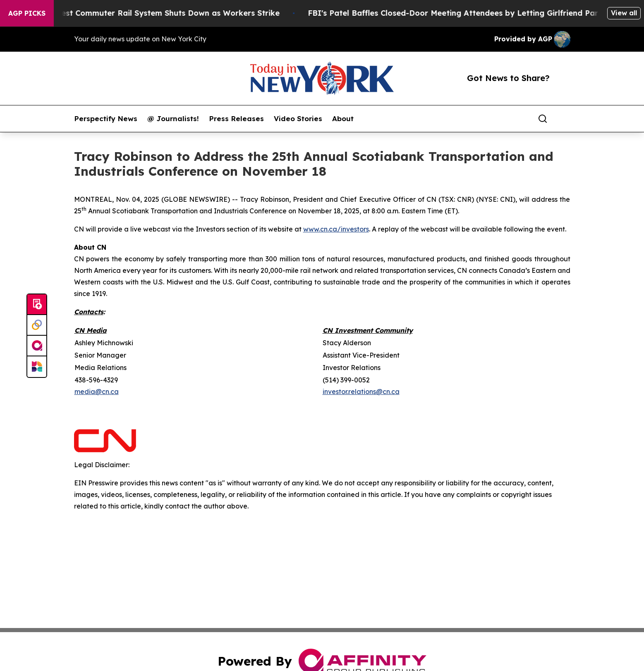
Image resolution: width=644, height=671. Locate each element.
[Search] (543, 119)
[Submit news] (37, 305)
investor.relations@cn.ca (361, 392)
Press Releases (236, 119)
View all (624, 13)
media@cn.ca (97, 392)
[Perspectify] (37, 325)
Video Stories (298, 119)
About (343, 119)
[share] (565, 119)
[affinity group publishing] (37, 346)
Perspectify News (106, 119)
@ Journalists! (173, 119)
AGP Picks (27, 13)
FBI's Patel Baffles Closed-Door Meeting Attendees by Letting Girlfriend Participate (478, 13)
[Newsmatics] (37, 367)
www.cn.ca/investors (336, 229)
